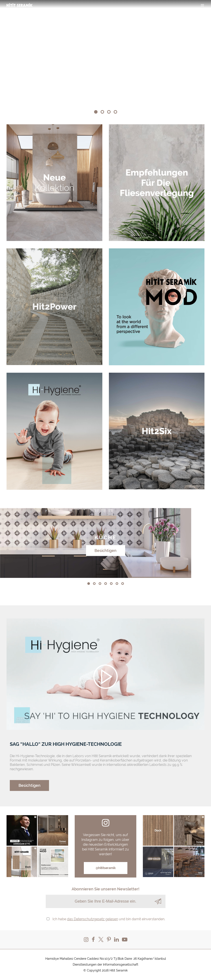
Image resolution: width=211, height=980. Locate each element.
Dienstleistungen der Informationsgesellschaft (105, 965)
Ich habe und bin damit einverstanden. (109, 919)
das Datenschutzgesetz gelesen (93, 919)
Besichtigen (105, 550)
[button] (96, 112)
